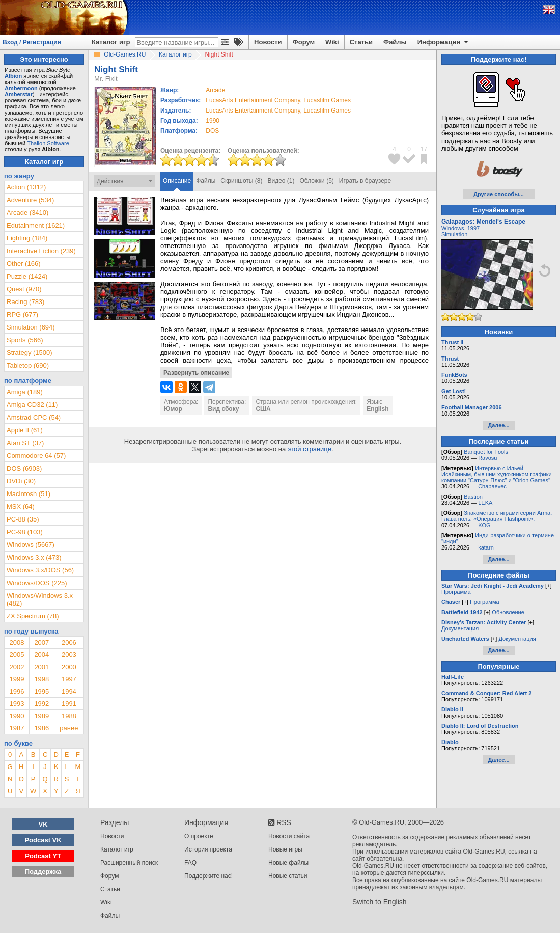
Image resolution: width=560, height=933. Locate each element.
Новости (268, 42)
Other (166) (23, 264)
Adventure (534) (30, 200)
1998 (41, 679)
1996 (17, 691)
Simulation (454, 234)
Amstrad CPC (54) (34, 417)
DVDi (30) (21, 481)
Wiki (332, 42)
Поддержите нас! (208, 876)
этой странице (310, 449)
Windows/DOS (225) (37, 583)
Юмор (173, 409)
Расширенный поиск (129, 863)
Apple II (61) (25, 430)
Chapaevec (492, 486)
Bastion (473, 497)
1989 (41, 716)
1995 (41, 691)
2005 (17, 655)
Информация (444, 42)
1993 (17, 704)
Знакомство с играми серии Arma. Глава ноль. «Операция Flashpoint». (497, 516)
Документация (460, 628)
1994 (69, 691)
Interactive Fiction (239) (41, 251)
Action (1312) (26, 187)
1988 (69, 716)
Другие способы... (499, 194)
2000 (69, 667)
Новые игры (285, 849)
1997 (69, 679)
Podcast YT (43, 856)
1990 (213, 121)
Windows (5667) (31, 545)
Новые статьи (288, 876)
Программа (456, 592)
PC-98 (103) (25, 532)
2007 (41, 642)
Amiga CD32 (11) (32, 405)
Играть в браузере (365, 181)
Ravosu (487, 458)
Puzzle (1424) (27, 276)
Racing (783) (25, 302)
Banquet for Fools (486, 452)
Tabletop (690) (28, 365)
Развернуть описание (196, 373)
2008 (17, 642)
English (377, 409)
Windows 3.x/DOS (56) (40, 570)
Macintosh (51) (29, 494)
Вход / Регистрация (32, 42)
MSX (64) (21, 506)
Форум (304, 42)
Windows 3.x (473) (34, 557)
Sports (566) (25, 340)
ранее (69, 728)
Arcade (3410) (27, 213)
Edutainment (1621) (36, 225)
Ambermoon (21, 88)
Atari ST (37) (25, 443)
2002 (17, 667)
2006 (69, 642)
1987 (17, 728)
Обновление (508, 612)
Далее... (498, 425)
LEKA (485, 503)
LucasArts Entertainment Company (253, 100)
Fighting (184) (27, 238)
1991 (69, 704)
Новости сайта (289, 836)
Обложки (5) (317, 181)
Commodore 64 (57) (36, 456)
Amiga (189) (25, 392)
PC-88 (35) (23, 519)
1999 (17, 679)
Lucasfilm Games (327, 100)
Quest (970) (24, 289)
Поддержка (43, 872)
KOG (484, 525)
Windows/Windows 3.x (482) (40, 599)
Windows (453, 228)
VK (43, 824)
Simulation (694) (31, 327)
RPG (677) (22, 314)
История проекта (208, 849)
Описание (177, 181)
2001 (41, 667)
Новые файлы (288, 863)
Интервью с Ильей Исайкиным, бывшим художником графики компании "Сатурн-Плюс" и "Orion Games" (497, 474)
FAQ (190, 863)
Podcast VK (43, 840)
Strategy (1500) (30, 353)
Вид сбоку (223, 409)
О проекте (199, 836)
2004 (41, 655)
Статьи (361, 42)
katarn (486, 547)
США (263, 409)
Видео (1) (281, 181)
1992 (41, 704)
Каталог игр (111, 42)
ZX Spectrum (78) (33, 616)
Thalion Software (48, 143)
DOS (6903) (24, 468)
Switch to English (380, 902)
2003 (69, 655)
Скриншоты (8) (241, 181)
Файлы (395, 42)
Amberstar (19, 94)
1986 (41, 728)
